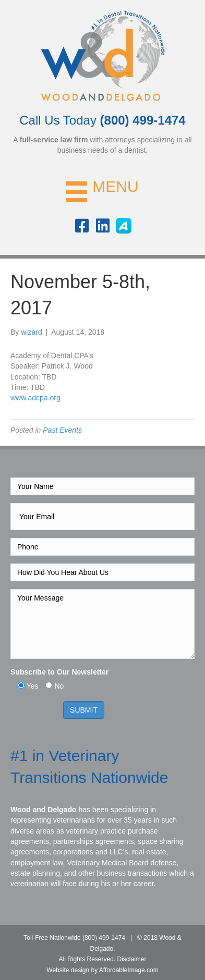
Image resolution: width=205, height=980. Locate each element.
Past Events (62, 430)
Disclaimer (132, 959)
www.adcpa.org (35, 398)
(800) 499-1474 (104, 938)
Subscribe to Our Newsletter (59, 672)
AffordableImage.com (129, 970)
